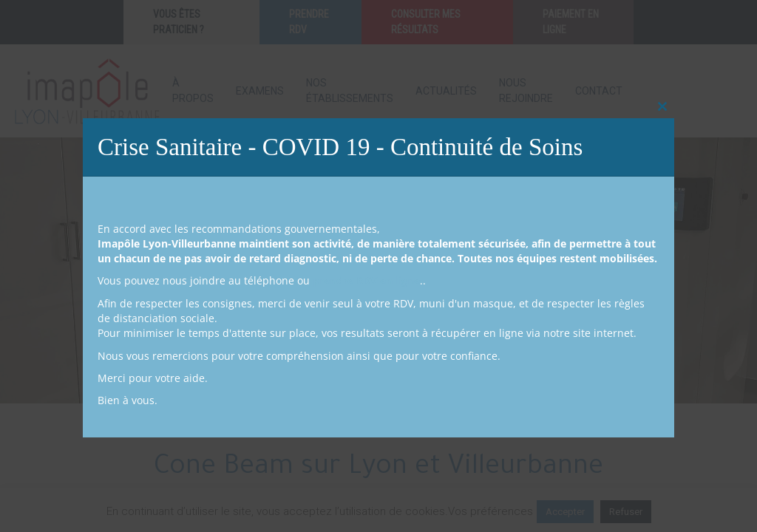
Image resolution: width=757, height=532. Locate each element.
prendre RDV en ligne (366, 280)
